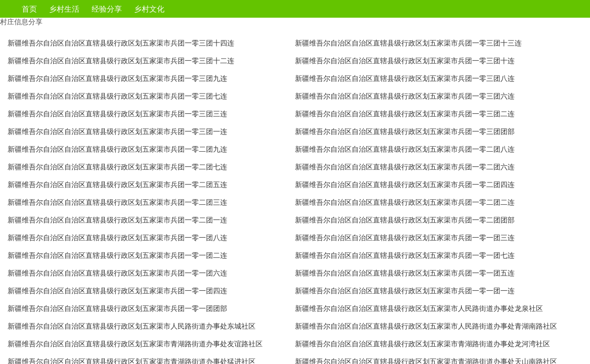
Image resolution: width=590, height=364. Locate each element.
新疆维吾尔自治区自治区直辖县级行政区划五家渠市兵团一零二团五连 (117, 185)
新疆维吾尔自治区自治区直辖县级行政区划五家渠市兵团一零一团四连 (117, 291)
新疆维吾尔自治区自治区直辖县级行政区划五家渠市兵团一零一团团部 (117, 308)
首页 (29, 9)
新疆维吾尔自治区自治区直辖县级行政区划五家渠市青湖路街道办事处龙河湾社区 (423, 344)
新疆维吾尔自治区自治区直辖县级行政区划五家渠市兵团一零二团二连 (405, 202)
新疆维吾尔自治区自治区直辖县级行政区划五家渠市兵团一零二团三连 (117, 202)
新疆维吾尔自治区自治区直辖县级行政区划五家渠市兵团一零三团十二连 (121, 61)
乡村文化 (149, 9)
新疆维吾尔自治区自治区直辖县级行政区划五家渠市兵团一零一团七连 (405, 255)
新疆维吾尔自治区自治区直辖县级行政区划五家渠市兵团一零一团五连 (405, 273)
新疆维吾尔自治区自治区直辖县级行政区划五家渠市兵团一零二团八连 (405, 149)
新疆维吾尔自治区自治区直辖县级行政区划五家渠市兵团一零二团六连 (405, 167)
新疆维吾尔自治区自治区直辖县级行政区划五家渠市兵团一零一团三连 (405, 238)
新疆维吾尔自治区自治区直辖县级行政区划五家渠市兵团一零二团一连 (117, 220)
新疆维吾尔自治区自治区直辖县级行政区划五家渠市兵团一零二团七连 (117, 167)
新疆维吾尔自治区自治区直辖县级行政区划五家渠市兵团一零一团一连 (405, 291)
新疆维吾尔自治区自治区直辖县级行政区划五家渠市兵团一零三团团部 (405, 131)
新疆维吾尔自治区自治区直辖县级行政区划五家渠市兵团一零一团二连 (117, 255)
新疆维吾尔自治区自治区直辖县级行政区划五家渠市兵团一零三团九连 (117, 78)
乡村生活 (64, 9)
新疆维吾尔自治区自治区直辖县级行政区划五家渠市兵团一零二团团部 (405, 220)
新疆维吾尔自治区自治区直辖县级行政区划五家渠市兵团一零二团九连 (117, 149)
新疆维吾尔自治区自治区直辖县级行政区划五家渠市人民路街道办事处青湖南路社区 (426, 326)
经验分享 (107, 9)
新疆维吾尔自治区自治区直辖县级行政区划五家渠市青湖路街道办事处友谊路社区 (135, 344)
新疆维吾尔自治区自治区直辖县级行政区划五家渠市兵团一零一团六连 (117, 273)
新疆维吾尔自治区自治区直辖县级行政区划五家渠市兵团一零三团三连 (117, 114)
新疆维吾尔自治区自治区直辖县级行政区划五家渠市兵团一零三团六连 (405, 96)
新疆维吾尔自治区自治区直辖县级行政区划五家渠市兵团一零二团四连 (405, 185)
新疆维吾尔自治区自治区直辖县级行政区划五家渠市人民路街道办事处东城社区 (132, 326)
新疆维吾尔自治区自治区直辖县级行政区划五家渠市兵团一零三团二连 (405, 114)
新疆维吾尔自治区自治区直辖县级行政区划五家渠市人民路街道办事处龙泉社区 (419, 308)
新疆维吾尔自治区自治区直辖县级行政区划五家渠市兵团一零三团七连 (117, 96)
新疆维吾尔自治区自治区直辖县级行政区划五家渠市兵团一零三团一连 (117, 131)
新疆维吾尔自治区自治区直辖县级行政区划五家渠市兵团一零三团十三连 (408, 43)
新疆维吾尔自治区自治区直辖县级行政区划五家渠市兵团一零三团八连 (405, 78)
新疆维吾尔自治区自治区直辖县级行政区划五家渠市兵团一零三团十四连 (121, 43)
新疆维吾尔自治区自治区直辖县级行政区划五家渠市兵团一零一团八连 (117, 238)
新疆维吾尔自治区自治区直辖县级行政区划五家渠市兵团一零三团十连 (405, 61)
